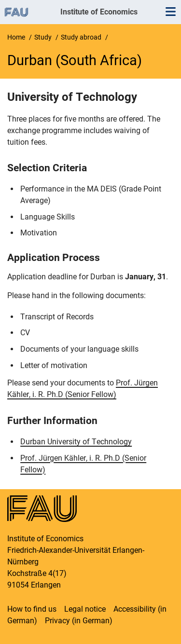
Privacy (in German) (79, 621)
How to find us (32, 609)
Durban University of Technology (76, 442)
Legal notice (85, 609)
